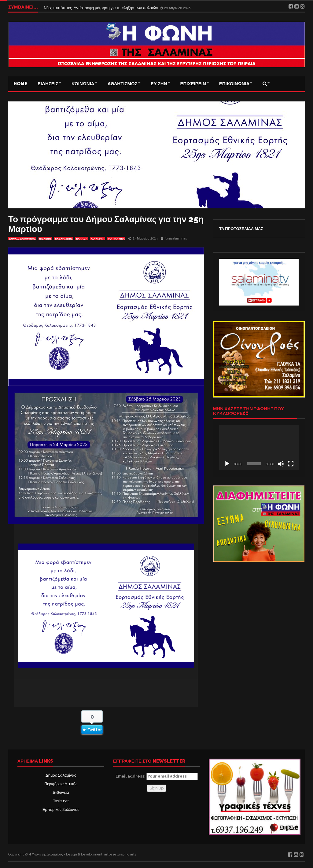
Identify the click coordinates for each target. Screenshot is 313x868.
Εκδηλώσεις (64, 239)
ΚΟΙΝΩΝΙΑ (83, 84)
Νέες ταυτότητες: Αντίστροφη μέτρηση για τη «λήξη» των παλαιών (101, 7)
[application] (259, 447)
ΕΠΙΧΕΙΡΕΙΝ (193, 84)
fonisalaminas (176, 238)
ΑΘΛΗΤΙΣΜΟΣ (123, 84)
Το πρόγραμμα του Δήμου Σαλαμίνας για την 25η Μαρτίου (106, 224)
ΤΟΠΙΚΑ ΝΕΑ (116, 239)
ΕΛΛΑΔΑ (81, 239)
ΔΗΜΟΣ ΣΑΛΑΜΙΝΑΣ (22, 239)
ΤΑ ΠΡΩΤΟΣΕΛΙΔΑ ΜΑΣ (241, 229)
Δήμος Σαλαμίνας (61, 775)
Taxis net (61, 801)
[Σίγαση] (281, 464)
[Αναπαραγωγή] (227, 464)
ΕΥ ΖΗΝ (159, 84)
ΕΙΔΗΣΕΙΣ (48, 84)
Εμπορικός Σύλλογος (61, 809)
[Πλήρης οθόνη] (291, 464)
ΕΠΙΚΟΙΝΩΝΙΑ (234, 84)
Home (20, 84)
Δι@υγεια (61, 792)
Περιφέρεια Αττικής (61, 784)
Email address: (157, 776)
